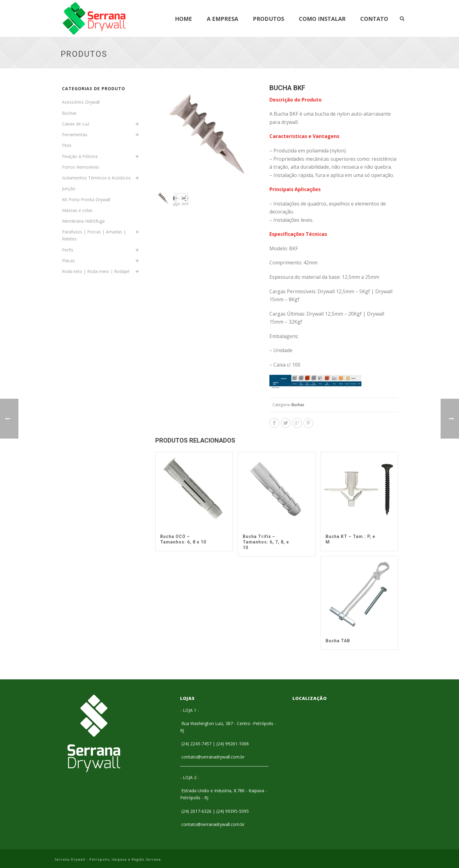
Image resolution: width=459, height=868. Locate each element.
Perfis (68, 250)
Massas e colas (77, 210)
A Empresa (222, 19)
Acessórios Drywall (81, 102)
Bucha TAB (338, 641)
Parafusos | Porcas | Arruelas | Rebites (94, 235)
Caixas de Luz (76, 124)
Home (183, 19)
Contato (374, 19)
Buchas (298, 405)
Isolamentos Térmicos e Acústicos (96, 178)
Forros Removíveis (81, 167)
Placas (68, 261)
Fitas (67, 145)
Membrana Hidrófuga (83, 221)
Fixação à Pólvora (80, 156)
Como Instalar (322, 19)
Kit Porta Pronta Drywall (86, 200)
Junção (69, 188)
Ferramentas (75, 134)
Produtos (268, 19)
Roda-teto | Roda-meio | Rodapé (96, 271)
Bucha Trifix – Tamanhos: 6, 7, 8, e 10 (266, 542)
